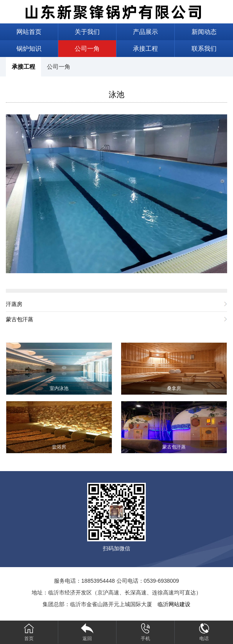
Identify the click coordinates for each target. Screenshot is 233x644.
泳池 (116, 94)
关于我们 (87, 32)
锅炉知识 (29, 49)
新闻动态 (204, 32)
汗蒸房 (14, 304)
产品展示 (145, 32)
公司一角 (87, 49)
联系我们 (204, 49)
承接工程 (145, 49)
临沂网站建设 (174, 604)
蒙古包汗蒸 (20, 319)
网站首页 (29, 32)
